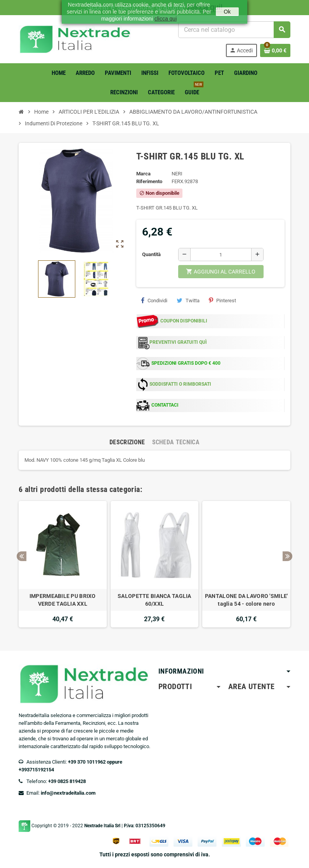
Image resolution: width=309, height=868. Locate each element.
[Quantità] (221, 255)
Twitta (188, 300)
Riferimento (149, 181)
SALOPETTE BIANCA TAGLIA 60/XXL (154, 600)
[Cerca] (234, 30)
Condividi (154, 300)
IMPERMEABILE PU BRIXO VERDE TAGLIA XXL (63, 600)
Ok (227, 12)
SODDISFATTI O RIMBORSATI (180, 384)
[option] (63, 564)
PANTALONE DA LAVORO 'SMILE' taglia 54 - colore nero (247, 600)
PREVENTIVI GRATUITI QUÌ (178, 342)
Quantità (151, 254)
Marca (143, 174)
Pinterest (222, 300)
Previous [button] (22, 556)
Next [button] (287, 556)
